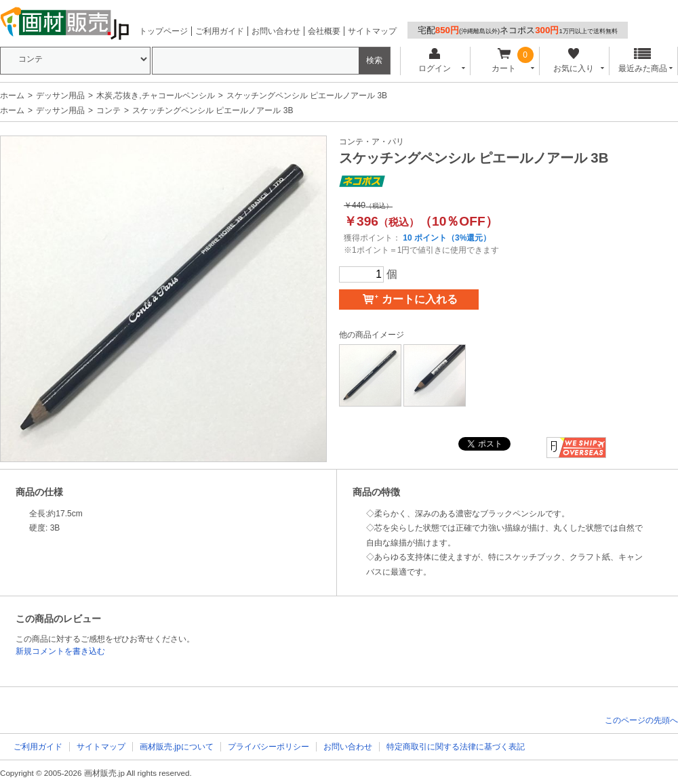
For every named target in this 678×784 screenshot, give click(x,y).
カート (504, 61)
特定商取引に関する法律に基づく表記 (456, 747)
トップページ (163, 31)
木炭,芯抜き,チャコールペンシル (156, 96)
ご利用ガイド (220, 31)
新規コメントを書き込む (60, 651)
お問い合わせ (276, 31)
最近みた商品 (643, 61)
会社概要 (324, 31)
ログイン (434, 61)
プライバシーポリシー (268, 747)
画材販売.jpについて (177, 747)
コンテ (108, 110)
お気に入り (573, 61)
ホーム (12, 96)
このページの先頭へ (641, 720)
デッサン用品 (60, 96)
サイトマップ (372, 31)
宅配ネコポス (518, 30)
